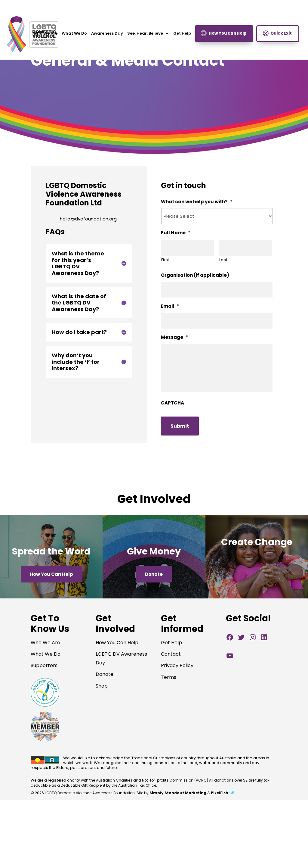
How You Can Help (228, 35)
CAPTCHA (172, 403)
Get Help (182, 36)
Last (223, 260)
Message (174, 337)
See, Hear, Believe (145, 36)
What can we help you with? (197, 202)
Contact (171, 654)
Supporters (44, 665)
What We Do (74, 36)
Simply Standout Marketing (178, 793)
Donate (154, 574)
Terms (169, 677)
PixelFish (222, 793)
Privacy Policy (177, 665)
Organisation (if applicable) (195, 275)
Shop (102, 686)
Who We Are (45, 36)
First (165, 260)
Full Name (176, 233)
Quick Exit (281, 35)
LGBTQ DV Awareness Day (121, 658)
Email (170, 306)
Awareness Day (107, 36)
